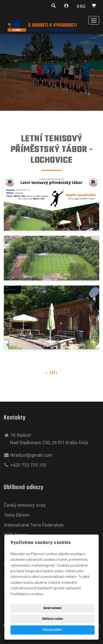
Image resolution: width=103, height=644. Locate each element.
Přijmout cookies (53, 630)
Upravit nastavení (53, 608)
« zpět (52, 373)
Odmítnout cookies (53, 619)
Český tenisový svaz (25, 505)
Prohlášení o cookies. (27, 594)
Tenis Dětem (17, 515)
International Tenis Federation (34, 525)
